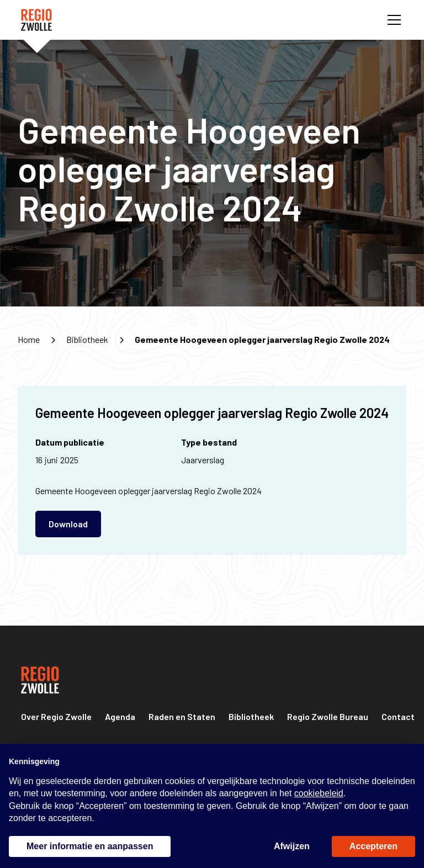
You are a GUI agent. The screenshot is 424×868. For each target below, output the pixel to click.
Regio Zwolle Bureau (328, 716)
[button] (392, 20)
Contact (398, 716)
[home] (36, 20)
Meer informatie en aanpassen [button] (90, 846)
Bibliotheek (251, 716)
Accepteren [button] (373, 846)
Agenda (120, 716)
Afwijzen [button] (292, 846)
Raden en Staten (182, 716)
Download (68, 524)
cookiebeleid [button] (319, 793)
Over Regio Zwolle (56, 716)
